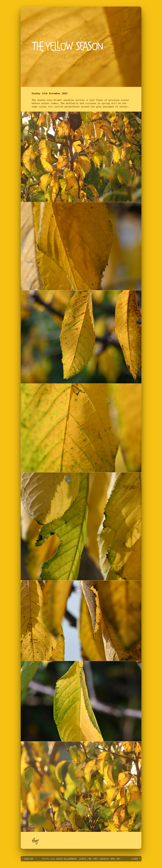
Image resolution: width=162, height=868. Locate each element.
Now (113, 859)
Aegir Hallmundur (66, 859)
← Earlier (27, 859)
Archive (104, 859)
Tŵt (95, 859)
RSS (118, 859)
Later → (136, 859)
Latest (82, 859)
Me (90, 859)
